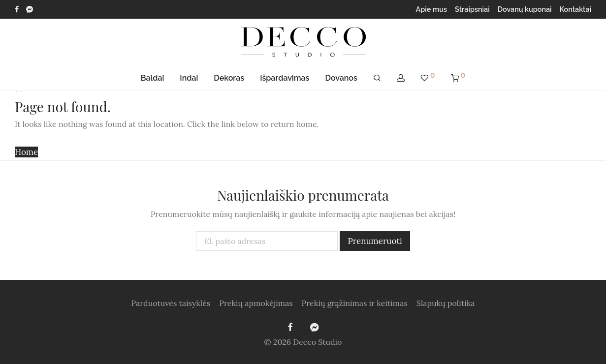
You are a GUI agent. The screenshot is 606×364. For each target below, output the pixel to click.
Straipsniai (472, 9)
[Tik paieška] (377, 78)
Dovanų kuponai (525, 9)
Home (26, 152)
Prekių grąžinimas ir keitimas (355, 303)
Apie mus (432, 9)
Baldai (153, 78)
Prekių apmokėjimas (256, 303)
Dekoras (229, 78)
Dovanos (341, 78)
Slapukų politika (446, 303)
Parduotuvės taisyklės (171, 303)
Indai (189, 78)
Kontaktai (575, 9)
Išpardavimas (285, 78)
